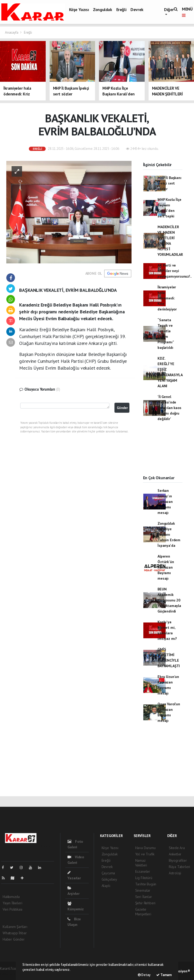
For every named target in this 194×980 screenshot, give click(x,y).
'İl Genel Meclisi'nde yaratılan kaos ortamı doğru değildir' (169, 408)
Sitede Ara (177, 848)
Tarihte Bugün (146, 884)
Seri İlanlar (144, 897)
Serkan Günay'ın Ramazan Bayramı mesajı (165, 502)
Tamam (164, 975)
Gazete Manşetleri (143, 912)
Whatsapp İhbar (15, 933)
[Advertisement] (163, 453)
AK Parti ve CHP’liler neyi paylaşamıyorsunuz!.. (174, 271)
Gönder (122, 408)
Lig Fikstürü (144, 878)
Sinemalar (143, 890)
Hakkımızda (11, 897)
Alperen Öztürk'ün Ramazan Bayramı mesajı (166, 567)
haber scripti (9, 974)
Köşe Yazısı (79, 9)
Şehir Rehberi (145, 903)
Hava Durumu (145, 848)
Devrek (137, 9)
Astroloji (175, 873)
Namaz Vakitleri (141, 863)
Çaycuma (108, 873)
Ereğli (121, 9)
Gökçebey (109, 879)
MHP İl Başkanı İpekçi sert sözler (169, 183)
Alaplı (106, 886)
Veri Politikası (12, 909)
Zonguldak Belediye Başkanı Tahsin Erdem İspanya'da (169, 534)
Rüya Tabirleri (179, 867)
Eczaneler (143, 871)
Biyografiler (178, 860)
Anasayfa (12, 32)
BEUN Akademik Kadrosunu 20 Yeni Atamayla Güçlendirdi (169, 600)
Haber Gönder (14, 939)
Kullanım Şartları (15, 927)
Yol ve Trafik (145, 854)
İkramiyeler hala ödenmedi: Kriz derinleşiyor (167, 298)
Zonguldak (102, 9)
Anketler (175, 854)
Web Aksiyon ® (179, 971)
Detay (144, 975)
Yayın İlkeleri (12, 903)
